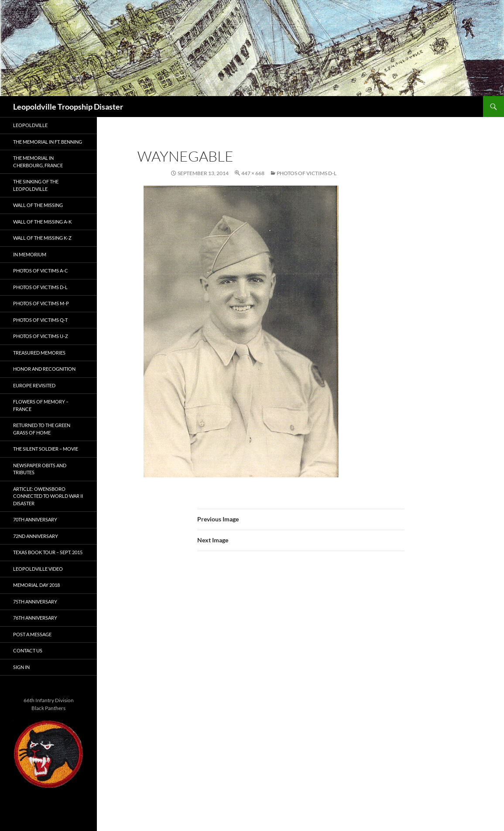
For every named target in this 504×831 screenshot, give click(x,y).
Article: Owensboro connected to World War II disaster (48, 496)
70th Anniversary (35, 519)
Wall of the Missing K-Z (42, 238)
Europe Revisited (34, 385)
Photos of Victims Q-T (40, 320)
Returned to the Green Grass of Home (42, 429)
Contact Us (28, 650)
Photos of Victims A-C (41, 271)
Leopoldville (30, 125)
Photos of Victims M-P (41, 303)
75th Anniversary (35, 602)
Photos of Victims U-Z (41, 336)
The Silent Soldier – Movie (46, 449)
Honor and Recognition (44, 369)
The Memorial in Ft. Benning (48, 142)
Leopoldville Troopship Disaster (68, 107)
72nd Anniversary (36, 536)
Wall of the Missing (38, 205)
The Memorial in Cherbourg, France (38, 162)
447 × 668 (253, 173)
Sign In (21, 667)
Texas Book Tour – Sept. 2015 (48, 552)
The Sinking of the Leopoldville (36, 185)
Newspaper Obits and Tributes (40, 469)
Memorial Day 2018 (36, 585)
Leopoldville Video (38, 569)
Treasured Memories (39, 353)
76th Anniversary (35, 618)
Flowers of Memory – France (41, 405)
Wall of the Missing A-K (42, 222)
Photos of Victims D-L (307, 173)
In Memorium (30, 254)
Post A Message (32, 634)
